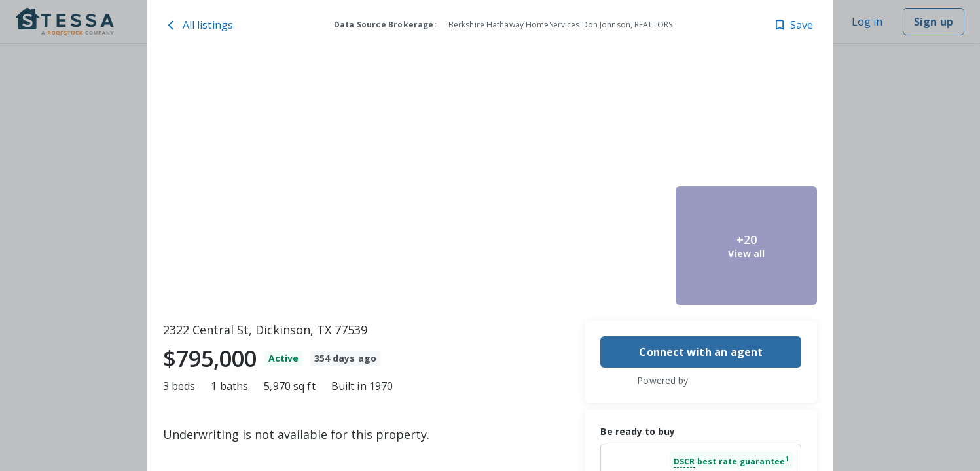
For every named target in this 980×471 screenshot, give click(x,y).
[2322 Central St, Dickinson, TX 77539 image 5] (746, 246)
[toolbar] (490, 184)
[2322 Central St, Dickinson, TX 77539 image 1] (343, 184)
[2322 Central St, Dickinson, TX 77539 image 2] (600, 122)
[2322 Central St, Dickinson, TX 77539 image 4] (746, 122)
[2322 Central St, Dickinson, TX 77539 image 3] (600, 246)
